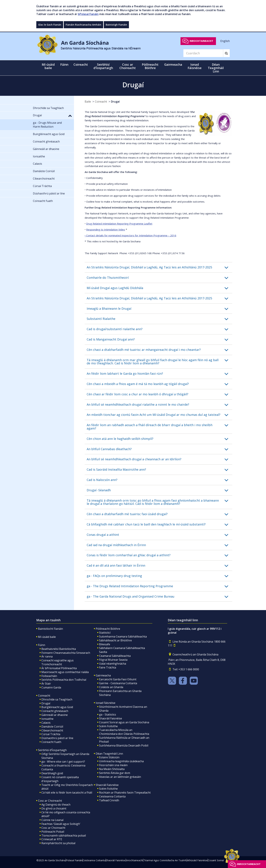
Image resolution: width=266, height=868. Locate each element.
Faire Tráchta (108, 667)
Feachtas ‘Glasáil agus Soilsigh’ (61, 824)
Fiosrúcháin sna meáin (113, 765)
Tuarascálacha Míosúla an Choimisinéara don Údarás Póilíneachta (124, 732)
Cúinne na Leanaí (52, 820)
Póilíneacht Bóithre (108, 629)
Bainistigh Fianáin (116, 25)
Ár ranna (47, 656)
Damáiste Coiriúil (52, 727)
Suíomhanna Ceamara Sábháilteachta (123, 636)
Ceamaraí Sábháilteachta (115, 656)
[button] (159, 267)
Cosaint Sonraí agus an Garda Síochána (124, 722)
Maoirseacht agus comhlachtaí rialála (65, 672)
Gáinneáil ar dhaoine (55, 715)
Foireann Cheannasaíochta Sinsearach (66, 653)
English (225, 41)
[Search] (203, 53)
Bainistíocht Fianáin (50, 629)
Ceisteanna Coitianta (112, 796)
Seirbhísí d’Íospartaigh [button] (103, 66)
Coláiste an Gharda (111, 687)
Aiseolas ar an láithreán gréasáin (120, 777)
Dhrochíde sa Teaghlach (57, 699)
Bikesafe (105, 644)
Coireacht (101, 102)
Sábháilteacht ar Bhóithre (115, 640)
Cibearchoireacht (52, 730)
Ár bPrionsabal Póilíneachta (59, 668)
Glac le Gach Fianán (50, 25)
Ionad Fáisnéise (106, 703)
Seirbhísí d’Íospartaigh (52, 750)
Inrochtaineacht (201, 41)
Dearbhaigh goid (52, 773)
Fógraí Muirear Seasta (113, 660)
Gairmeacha (103, 675)
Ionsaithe (47, 719)
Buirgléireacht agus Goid (57, 707)
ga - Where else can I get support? (63, 762)
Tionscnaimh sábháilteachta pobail (64, 836)
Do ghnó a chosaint (54, 808)
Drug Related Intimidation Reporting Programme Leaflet (119, 224)
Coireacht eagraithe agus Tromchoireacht (58, 662)
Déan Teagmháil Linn (109, 754)
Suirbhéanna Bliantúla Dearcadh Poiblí (124, 745)
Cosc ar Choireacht (50, 801)
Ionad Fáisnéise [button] (195, 66)
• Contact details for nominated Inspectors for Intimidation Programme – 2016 (130, 235)
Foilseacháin (49, 676)
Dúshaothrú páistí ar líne (57, 738)
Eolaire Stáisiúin (109, 757)
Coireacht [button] (81, 64)
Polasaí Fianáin (74, 860)
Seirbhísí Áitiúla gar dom (115, 773)
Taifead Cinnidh (109, 800)
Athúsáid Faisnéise (197, 860)
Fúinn (42, 645)
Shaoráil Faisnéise (111, 718)
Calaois (46, 723)
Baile (88, 102)
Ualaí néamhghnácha (113, 664)
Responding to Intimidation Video (106, 229)
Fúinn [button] (64, 64)
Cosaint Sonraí (216, 860)
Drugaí (115, 102)
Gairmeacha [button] (173, 64)
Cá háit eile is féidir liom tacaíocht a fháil (67, 793)
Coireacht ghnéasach (55, 711)
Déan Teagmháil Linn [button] (216, 68)
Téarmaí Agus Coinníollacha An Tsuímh (165, 860)
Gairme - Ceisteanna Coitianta (118, 683)
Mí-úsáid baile (48, 66)
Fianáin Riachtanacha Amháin (83, 25)
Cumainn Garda (51, 687)
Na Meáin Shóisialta (112, 769)
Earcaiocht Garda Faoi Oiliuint (118, 679)
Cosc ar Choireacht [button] (128, 66)
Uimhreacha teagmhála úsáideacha (121, 761)
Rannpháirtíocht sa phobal (58, 843)
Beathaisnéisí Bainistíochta (59, 649)
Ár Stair (46, 684)
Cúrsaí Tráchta (51, 734)
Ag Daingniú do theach (56, 805)
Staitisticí (105, 633)
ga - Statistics (108, 715)
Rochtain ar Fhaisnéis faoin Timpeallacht (125, 793)
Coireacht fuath (51, 742)
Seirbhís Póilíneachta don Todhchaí (64, 680)
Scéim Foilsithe (108, 726)
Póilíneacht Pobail (53, 832)
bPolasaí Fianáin (88, 14)
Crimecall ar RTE (52, 839)
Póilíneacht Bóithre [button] (150, 66)
